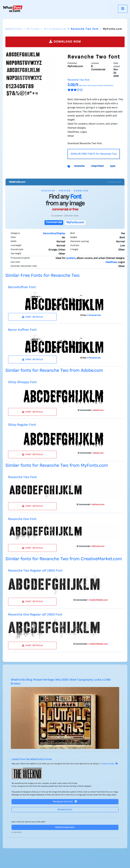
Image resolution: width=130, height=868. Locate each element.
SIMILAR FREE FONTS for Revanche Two (94, 154)
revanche (79, 166)
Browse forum (65, 810)
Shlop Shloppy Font (22, 382)
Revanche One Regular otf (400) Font (35, 615)
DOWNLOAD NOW (65, 41)
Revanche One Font (22, 519)
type (113, 166)
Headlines (111, 262)
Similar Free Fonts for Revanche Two (42, 276)
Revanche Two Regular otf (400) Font (35, 571)
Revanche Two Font (22, 477)
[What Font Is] (13, 9)
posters (71, 258)
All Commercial (55, 29)
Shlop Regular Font (22, 425)
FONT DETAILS (32, 317)
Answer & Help (110, 764)
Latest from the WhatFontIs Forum (32, 759)
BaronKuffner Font (22, 287)
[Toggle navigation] (123, 9)
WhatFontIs (14, 29)
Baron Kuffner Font (22, 330)
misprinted (97, 166)
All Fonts (33, 29)
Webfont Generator (65, 827)
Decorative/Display (54, 234)
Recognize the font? (65, 801)
